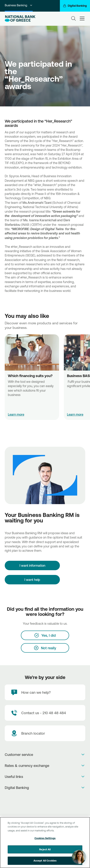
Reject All (45, 850)
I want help (32, 580)
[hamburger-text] (82, 18)
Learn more (16, 414)
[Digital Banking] (75, 6)
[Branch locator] (45, 733)
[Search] (73, 18)
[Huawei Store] (45, 806)
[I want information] (32, 565)
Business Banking (19, 5)
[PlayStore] (45, 802)
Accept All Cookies (45, 861)
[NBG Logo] (23, 19)
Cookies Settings (45, 839)
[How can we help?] (45, 692)
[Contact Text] (45, 713)
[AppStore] (45, 798)
